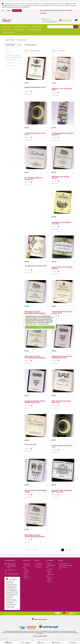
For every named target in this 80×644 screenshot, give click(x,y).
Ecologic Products (9, 33)
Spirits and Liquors (38, 27)
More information (31, 324)
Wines (9, 27)
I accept (40, 327)
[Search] (60, 27)
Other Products (20, 30)
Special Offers (8, 30)
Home (4, 27)
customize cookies (43, 324)
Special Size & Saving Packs (35, 30)
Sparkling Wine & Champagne (22, 27)
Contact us (67, 20)
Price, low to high (65, 51)
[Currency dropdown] (4, 11)
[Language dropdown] (9, 11)
